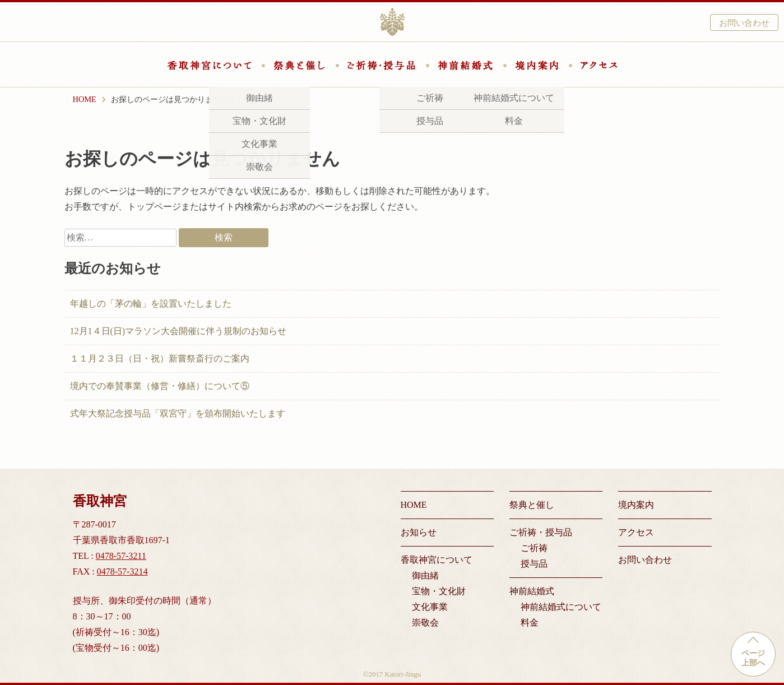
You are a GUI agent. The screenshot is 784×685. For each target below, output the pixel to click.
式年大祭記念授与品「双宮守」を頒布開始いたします (178, 413)
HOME (414, 505)
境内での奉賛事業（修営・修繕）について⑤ (160, 386)
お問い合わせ (744, 23)
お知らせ (419, 532)
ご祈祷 (534, 548)
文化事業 (430, 607)
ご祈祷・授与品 (381, 65)
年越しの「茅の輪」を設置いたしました (151, 304)
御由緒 (425, 575)
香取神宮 (392, 22)
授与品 (534, 564)
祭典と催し (299, 65)
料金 (530, 622)
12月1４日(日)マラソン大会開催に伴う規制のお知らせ (178, 331)
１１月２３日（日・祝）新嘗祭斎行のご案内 (160, 358)
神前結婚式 (465, 65)
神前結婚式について (561, 607)
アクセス (599, 65)
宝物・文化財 (439, 591)
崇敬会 (425, 622)
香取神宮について (209, 65)
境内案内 (537, 65)
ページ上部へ (753, 658)
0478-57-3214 (122, 571)
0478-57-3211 (121, 556)
